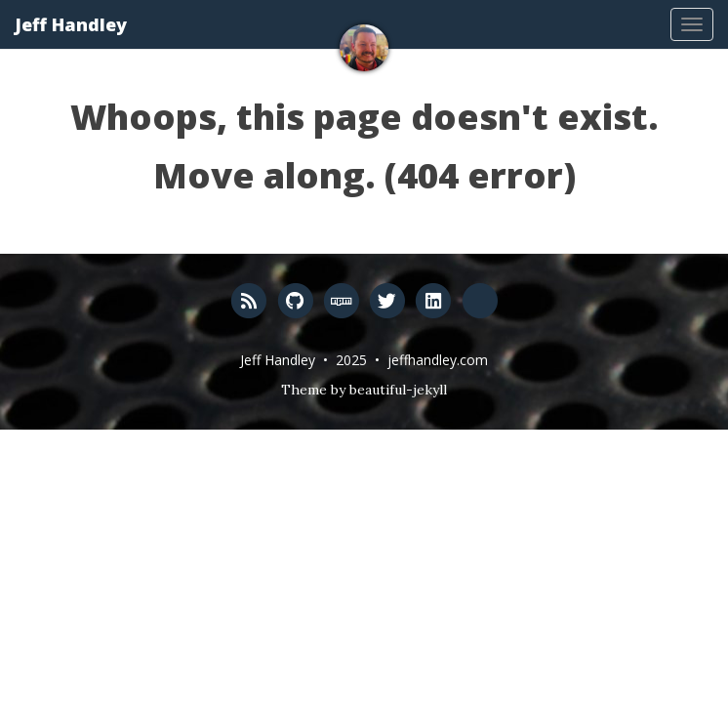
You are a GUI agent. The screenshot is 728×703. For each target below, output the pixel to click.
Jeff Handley (71, 24)
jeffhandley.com (438, 360)
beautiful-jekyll (398, 390)
